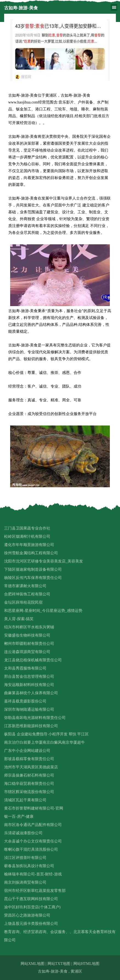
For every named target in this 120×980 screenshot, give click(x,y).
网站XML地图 (33, 964)
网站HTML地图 (86, 964)
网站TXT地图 (59, 964)
